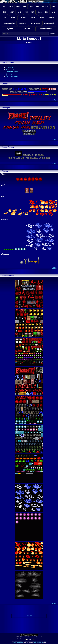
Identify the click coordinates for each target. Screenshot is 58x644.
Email (45, 641)
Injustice (10, 29)
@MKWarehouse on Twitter (38, 641)
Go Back (29, 616)
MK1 (5, 7)
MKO (11, 7)
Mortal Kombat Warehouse (17, 642)
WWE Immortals (35, 23)
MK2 (53, 12)
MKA (53, 7)
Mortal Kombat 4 (29, 39)
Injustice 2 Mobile (9, 23)
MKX (31, 7)
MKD (5, 12)
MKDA (12, 12)
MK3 (47, 12)
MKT (33, 12)
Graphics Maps (12, 76)
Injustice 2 (22, 23)
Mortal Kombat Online (38, 642)
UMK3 (40, 12)
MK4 (26, 12)
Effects (9, 74)
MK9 (38, 7)
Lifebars (9, 67)
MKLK (42, 18)
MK (5, 18)
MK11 (18, 7)
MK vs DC (45, 7)
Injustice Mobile (49, 23)
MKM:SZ (23, 18)
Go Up (54, 100)
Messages (10, 69)
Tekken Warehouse (46, 29)
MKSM (13, 18)
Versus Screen (12, 72)
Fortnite (52, 18)
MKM (25, 7)
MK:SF (33, 18)
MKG (19, 12)
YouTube (27, 29)
